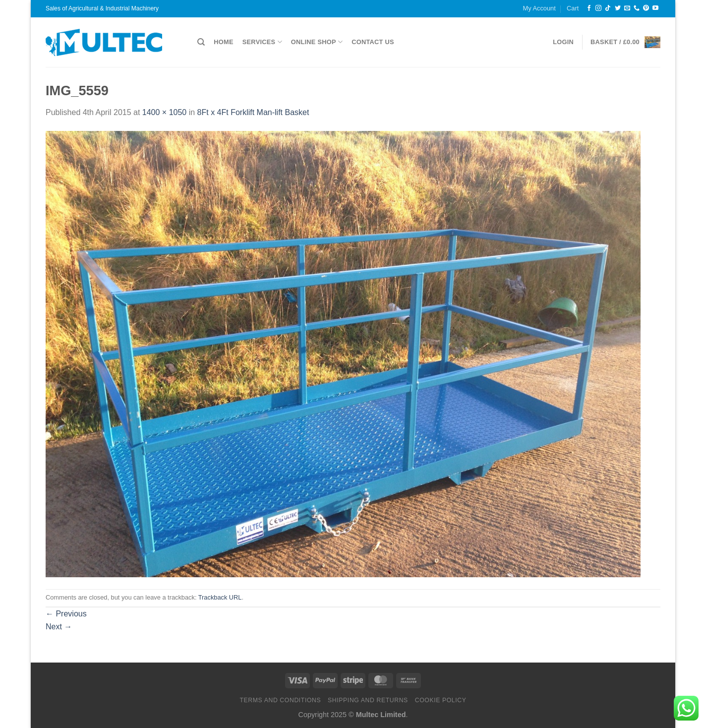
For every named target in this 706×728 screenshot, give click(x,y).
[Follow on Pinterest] (646, 8)
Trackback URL (220, 597)
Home (223, 42)
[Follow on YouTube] (655, 8)
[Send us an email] (627, 8)
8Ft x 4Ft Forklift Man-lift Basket (253, 112)
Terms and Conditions (280, 700)
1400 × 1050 (164, 112)
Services (262, 42)
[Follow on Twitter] (618, 8)
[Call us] (637, 8)
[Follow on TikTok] (608, 8)
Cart (573, 8)
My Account (539, 8)
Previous (66, 614)
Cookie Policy (441, 700)
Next (59, 627)
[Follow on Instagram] (598, 8)
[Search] (201, 42)
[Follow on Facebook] (589, 8)
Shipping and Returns (368, 700)
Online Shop (317, 42)
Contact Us (373, 42)
